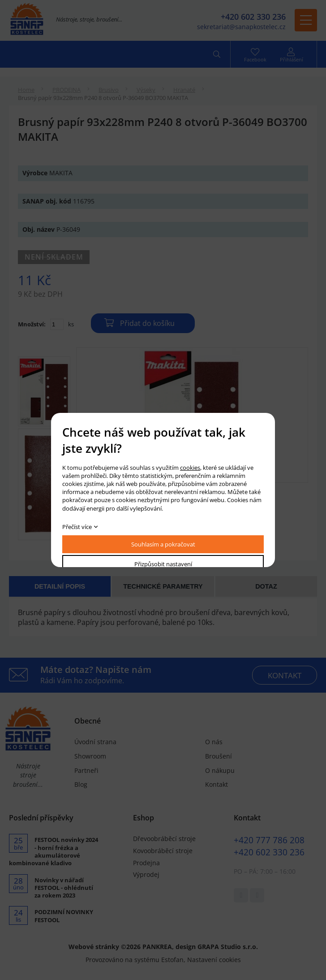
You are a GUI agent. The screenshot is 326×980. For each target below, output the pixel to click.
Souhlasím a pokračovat (163, 544)
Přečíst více (77, 527)
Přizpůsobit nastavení (163, 564)
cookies (190, 468)
